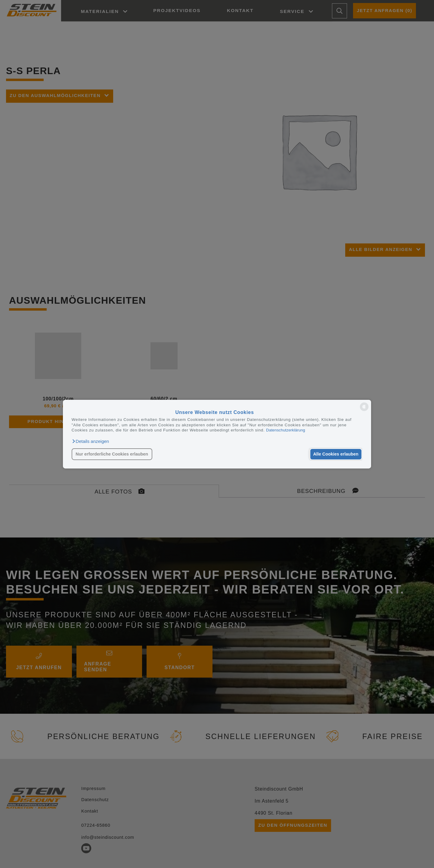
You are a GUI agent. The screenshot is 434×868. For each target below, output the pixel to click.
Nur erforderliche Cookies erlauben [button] (112, 454)
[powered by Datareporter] (364, 410)
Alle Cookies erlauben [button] (335, 454)
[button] (90, 441)
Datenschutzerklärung (286, 430)
